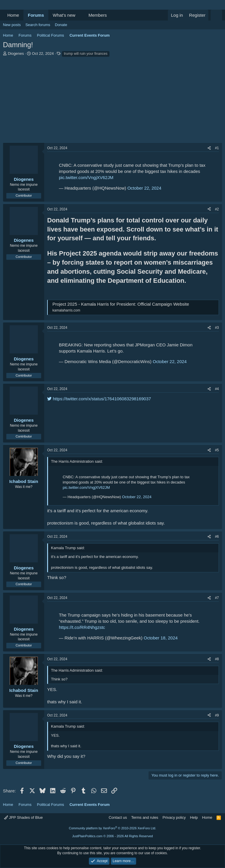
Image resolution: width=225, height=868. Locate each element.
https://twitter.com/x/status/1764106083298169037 (99, 399)
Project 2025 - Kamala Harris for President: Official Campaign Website (121, 304)
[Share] (209, 148)
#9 (217, 715)
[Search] (216, 15)
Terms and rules (145, 817)
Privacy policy (174, 817)
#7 (217, 598)
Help (194, 817)
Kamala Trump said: (68, 548)
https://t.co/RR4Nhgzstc (82, 627)
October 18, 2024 (161, 638)
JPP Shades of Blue (23, 817)
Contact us (118, 817)
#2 (217, 209)
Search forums (38, 25)
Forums (36, 15)
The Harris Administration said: (77, 461)
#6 (217, 537)
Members (98, 15)
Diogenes (16, 53)
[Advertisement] (112, 101)
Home (13, 15)
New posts (12, 25)
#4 (217, 389)
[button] (80, 15)
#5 (217, 450)
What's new (64, 15)
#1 (217, 148)
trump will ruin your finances (86, 54)
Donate (61, 25)
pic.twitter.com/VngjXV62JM (86, 177)
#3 (217, 328)
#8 (217, 659)
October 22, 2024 (144, 188)
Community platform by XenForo (112, 828)
